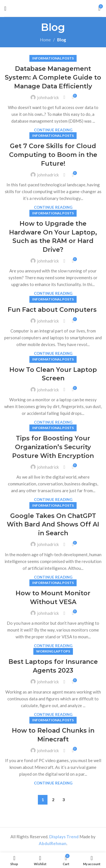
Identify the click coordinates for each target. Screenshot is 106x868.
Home (45, 40)
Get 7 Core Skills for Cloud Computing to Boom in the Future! (53, 155)
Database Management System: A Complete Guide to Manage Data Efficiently (53, 77)
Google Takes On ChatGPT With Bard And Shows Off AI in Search (53, 525)
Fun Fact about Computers (53, 310)
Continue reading (53, 130)
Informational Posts (53, 58)
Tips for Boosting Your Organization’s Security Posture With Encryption (53, 447)
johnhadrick (48, 97)
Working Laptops (53, 651)
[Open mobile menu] (5, 8)
